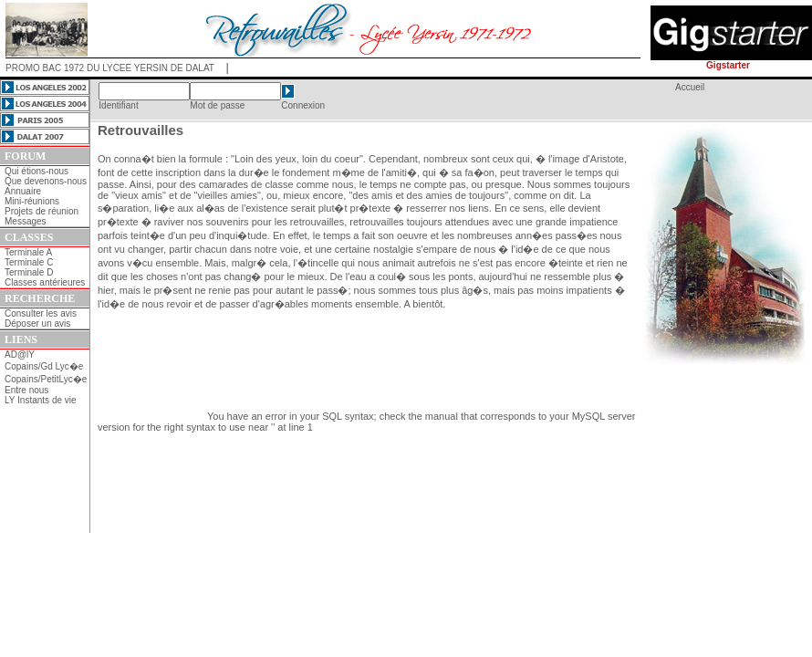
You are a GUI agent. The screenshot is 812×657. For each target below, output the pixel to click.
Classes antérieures (45, 282)
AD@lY (20, 355)
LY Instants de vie (41, 400)
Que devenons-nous (46, 181)
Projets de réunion (42, 211)
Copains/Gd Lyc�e (44, 366)
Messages (26, 221)
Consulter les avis (41, 313)
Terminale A (28, 252)
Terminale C (29, 262)
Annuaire (23, 191)
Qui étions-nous (36, 171)
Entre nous (26, 390)
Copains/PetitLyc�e (46, 379)
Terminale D (29, 272)
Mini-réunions (32, 201)
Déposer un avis (37, 323)
